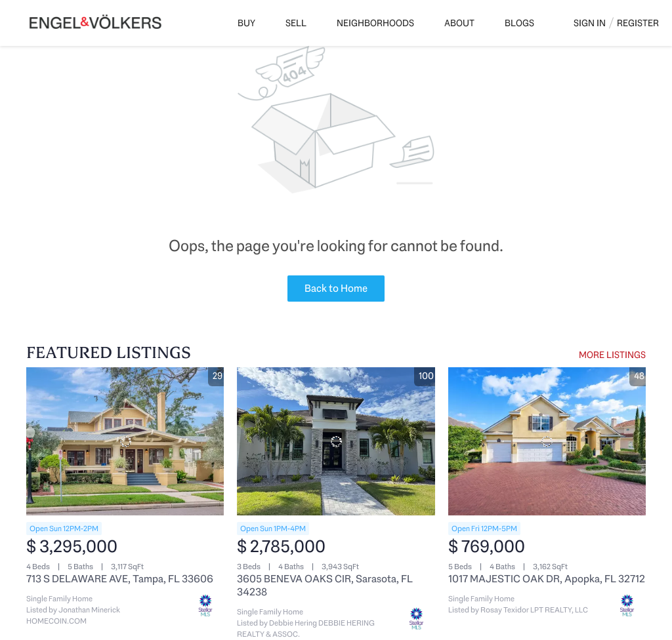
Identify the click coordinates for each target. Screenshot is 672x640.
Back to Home (336, 288)
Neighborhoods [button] (375, 23)
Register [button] (638, 23)
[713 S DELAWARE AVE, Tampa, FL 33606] (125, 441)
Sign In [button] (590, 23)
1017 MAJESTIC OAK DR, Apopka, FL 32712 (547, 579)
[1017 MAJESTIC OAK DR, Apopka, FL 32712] (547, 441)
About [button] (459, 23)
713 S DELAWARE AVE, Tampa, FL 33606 (120, 579)
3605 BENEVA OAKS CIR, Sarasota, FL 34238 (325, 585)
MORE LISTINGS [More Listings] (612, 355)
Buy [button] (246, 23)
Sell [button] (296, 23)
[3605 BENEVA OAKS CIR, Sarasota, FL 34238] (336, 441)
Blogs (519, 23)
